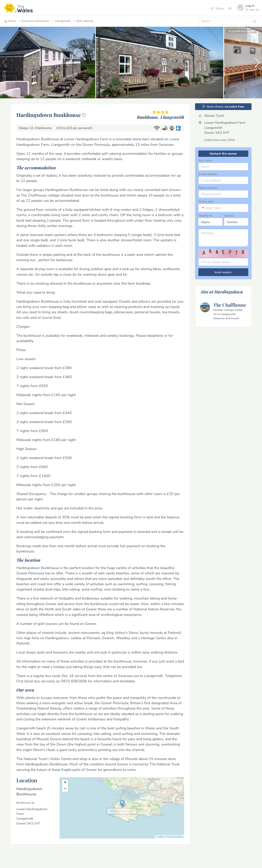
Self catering (83, 21)
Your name (205, 160)
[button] (257, 63)
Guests (229, 216)
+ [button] (65, 783)
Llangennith (61, 21)
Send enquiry (223, 272)
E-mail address (208, 174)
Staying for (206, 216)
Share (217, 8)
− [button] (65, 789)
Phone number (208, 188)
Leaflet (160, 837)
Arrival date (206, 202)
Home (10, 21)
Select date (213, 208)
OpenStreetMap (175, 837)
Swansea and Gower (33, 21)
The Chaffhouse (230, 305)
